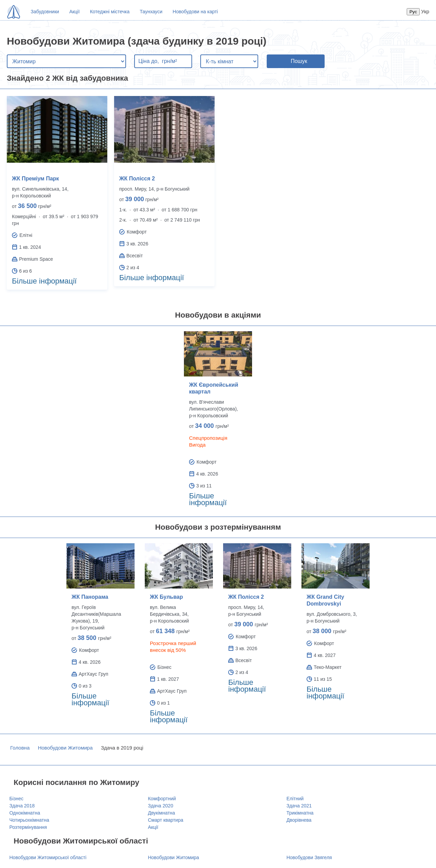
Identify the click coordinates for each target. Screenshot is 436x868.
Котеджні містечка (110, 12)
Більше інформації (44, 281)
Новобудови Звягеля (309, 857)
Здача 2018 (22, 806)
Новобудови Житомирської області (48, 857)
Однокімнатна (25, 813)
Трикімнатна (300, 813)
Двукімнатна (161, 813)
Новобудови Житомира (65, 748)
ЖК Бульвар (166, 597)
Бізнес (17, 799)
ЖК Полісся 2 (137, 179)
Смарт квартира (166, 820)
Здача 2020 (160, 806)
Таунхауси (151, 12)
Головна (20, 748)
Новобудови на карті (195, 12)
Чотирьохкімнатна (29, 820)
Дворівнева (299, 820)
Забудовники (45, 12)
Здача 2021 (299, 806)
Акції (74, 12)
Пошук (299, 61)
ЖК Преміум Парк (35, 179)
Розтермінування (28, 827)
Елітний (295, 799)
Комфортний (162, 799)
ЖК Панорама (90, 597)
